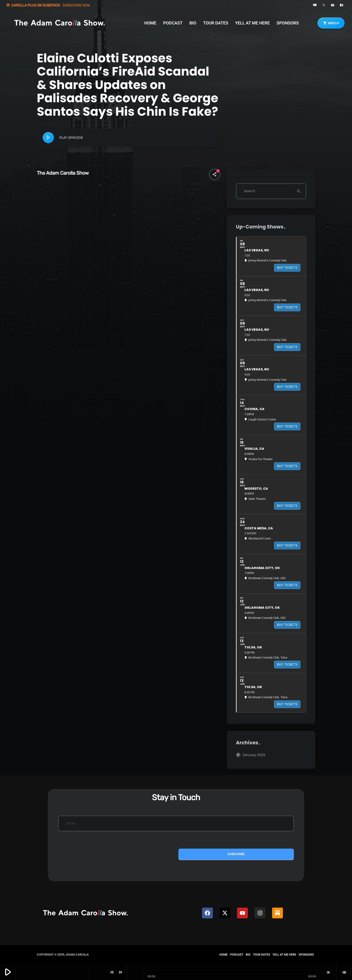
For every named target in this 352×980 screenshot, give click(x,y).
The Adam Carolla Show (63, 173)
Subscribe (236, 854)
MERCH (331, 23)
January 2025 (254, 755)
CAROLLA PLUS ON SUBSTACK (48, 5)
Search (250, 191)
